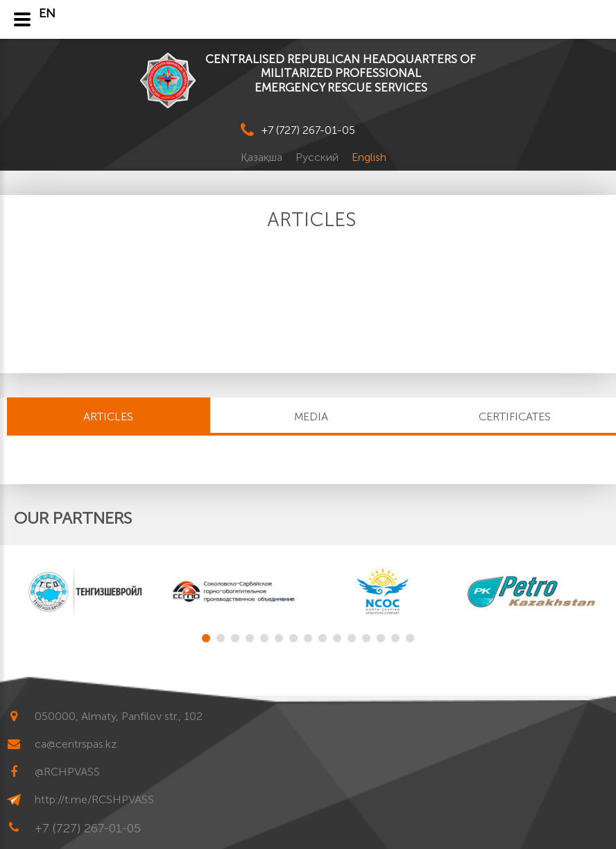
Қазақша (263, 157)
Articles (108, 417)
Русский (318, 157)
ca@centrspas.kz (76, 744)
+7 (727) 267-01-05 (308, 130)
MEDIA (311, 417)
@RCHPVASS (67, 772)
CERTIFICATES (515, 417)
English (369, 157)
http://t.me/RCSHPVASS (94, 799)
